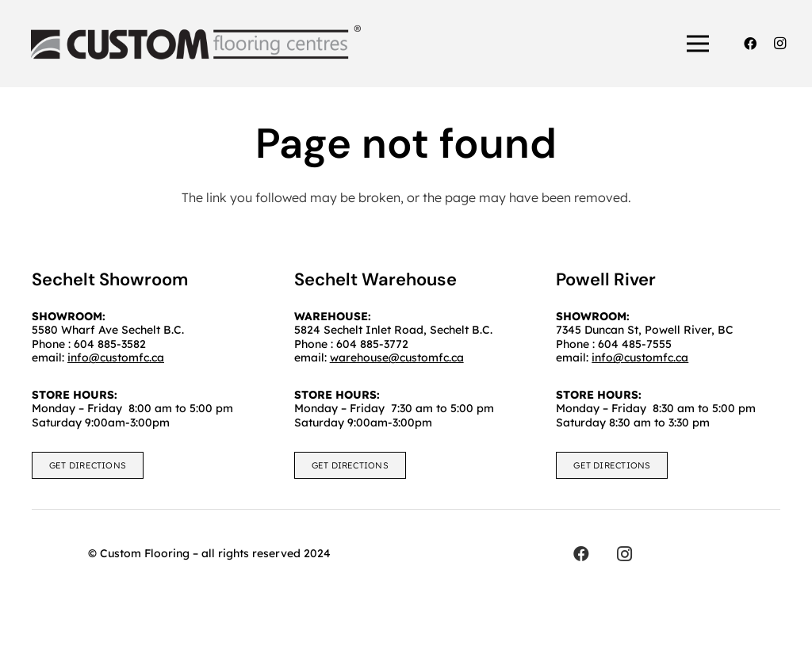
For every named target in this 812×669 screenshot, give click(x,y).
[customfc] (196, 44)
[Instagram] (780, 44)
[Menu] (699, 44)
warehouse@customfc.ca (397, 357)
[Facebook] (750, 44)
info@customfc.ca (640, 357)
